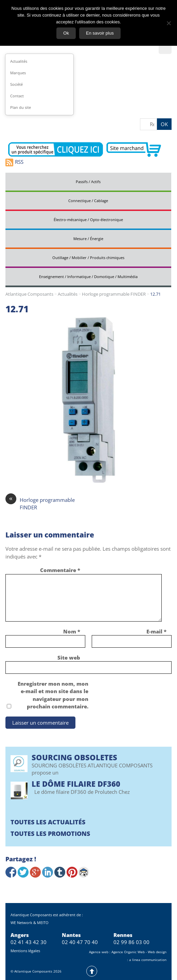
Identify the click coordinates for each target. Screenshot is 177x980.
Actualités (19, 61)
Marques (18, 73)
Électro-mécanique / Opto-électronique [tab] (88, 220)
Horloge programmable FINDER (114, 294)
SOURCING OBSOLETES (74, 757)
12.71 (17, 309)
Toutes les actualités (48, 822)
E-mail (156, 631)
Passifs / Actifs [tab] (88, 182)
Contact (17, 96)
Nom (72, 631)
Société (16, 84)
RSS (14, 162)
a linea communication (148, 960)
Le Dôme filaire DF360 (76, 784)
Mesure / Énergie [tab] (88, 239)
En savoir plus (100, 33)
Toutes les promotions (50, 834)
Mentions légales (25, 951)
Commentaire (60, 570)
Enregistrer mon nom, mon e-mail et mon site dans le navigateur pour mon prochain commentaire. (53, 695)
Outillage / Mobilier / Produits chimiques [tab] (88, 258)
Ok (66, 33)
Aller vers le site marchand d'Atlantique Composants (134, 150)
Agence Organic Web (128, 952)
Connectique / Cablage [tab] (88, 201)
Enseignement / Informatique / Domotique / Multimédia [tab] (88, 277)
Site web (69, 658)
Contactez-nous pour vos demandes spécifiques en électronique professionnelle (56, 150)
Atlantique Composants (29, 294)
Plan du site (21, 107)
